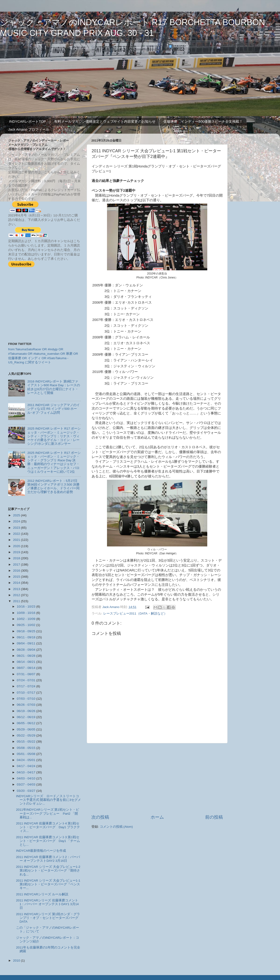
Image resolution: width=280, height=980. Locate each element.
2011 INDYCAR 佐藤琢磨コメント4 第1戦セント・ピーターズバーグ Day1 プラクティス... (48, 827)
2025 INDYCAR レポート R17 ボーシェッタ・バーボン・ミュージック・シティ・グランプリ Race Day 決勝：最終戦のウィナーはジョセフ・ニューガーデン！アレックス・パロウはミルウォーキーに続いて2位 (54, 462)
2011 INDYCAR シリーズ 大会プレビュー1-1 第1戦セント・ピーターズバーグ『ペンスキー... (48, 884)
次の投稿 (100, 817)
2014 (17, 583)
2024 (17, 521)
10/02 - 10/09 (26, 619)
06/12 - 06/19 (26, 717)
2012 (17, 595)
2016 (17, 571)
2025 (17, 515)
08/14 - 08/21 (26, 662)
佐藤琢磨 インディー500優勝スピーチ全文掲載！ (203, 121)
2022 (17, 534)
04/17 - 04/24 (26, 766)
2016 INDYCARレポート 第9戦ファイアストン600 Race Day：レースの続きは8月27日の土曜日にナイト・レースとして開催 (54, 387)
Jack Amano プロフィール (29, 129)
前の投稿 (214, 817)
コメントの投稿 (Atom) (116, 827)
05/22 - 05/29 (26, 735)
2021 (17, 540)
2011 (17, 601)
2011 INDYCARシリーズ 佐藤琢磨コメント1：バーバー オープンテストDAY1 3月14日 (47, 904)
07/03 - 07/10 (26, 699)
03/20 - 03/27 (26, 791)
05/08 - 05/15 (26, 748)
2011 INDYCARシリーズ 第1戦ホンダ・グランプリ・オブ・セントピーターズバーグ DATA (48, 918)
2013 (17, 589)
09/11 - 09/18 (26, 637)
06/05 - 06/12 (26, 723)
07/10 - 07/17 (26, 693)
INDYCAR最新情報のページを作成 (41, 851)
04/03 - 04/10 (26, 778)
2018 (17, 558)
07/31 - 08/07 (26, 674)
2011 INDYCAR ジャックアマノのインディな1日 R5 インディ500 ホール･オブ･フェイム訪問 (53, 409)
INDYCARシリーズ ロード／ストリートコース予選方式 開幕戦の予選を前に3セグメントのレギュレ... (48, 800)
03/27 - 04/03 (26, 784)
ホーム (157, 817)
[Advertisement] (157, 779)
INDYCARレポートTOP (28, 121)
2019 (17, 552)
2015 (17, 577)
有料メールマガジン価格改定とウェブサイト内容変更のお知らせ (105, 121)
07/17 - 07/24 (26, 686)
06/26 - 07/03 (26, 705)
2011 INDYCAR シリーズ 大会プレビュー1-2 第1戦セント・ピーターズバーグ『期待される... (48, 871)
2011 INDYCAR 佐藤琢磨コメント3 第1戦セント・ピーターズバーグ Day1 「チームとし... (48, 841)
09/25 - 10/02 (26, 625)
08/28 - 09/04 (26, 650)
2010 (17, 961)
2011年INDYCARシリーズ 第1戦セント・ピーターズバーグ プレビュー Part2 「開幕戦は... (48, 813)
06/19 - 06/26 (26, 711)
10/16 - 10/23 (26, 606)
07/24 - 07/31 (26, 680)
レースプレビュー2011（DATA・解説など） (135, 613)
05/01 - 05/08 (26, 754)
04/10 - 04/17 (26, 772)
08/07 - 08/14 (26, 668)
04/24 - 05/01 (26, 760)
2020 (17, 546)
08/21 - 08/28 (26, 656)
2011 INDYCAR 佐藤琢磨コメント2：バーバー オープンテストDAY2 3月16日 (48, 859)
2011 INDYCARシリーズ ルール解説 (42, 894)
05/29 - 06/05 (26, 729)
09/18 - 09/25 (26, 631)
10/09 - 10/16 (26, 613)
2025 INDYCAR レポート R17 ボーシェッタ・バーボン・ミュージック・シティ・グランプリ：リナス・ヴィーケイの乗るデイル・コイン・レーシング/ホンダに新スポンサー (54, 436)
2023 (17, 528)
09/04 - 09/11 (26, 643)
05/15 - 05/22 (26, 742)
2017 (17, 565)
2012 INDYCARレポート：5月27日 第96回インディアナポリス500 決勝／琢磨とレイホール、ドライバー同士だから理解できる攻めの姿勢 (53, 487)
